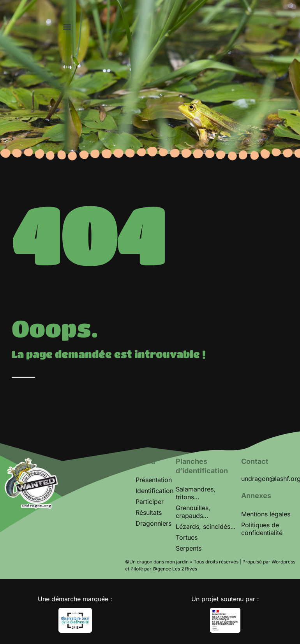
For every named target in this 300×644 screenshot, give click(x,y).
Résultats (149, 512)
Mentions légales (266, 514)
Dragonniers (154, 523)
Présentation (154, 480)
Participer (150, 502)
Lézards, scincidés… (206, 526)
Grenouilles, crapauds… (193, 512)
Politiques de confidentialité (262, 529)
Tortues (187, 537)
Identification (154, 491)
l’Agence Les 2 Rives (175, 569)
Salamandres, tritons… (196, 493)
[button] (67, 27)
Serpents (189, 548)
